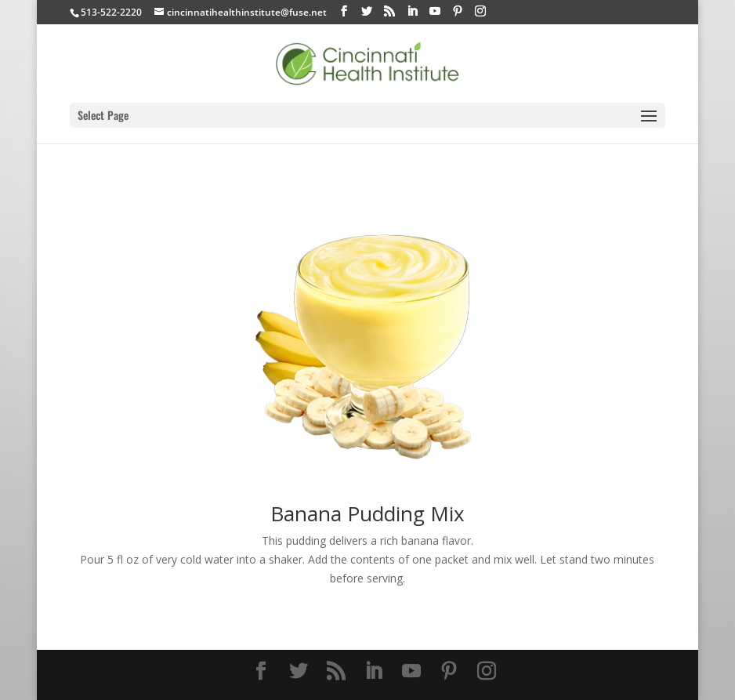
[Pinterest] (458, 11)
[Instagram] (480, 11)
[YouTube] (435, 11)
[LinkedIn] (412, 11)
